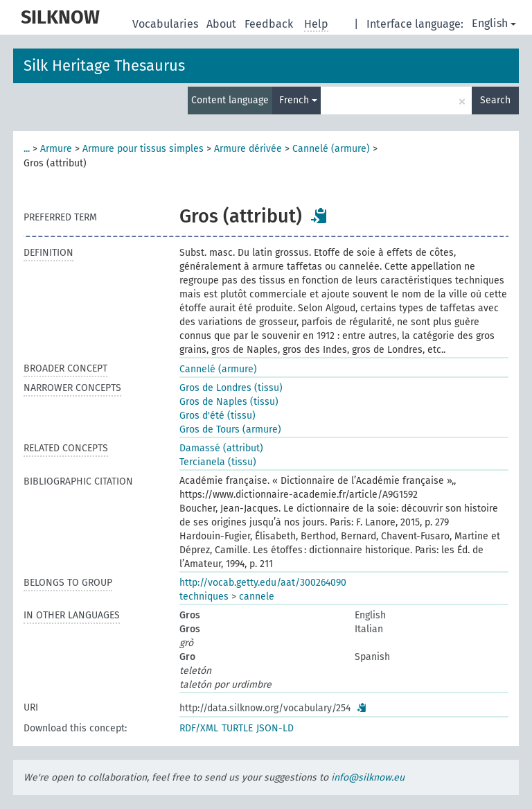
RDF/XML (199, 728)
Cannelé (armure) (331, 149)
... (27, 149)
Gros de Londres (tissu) (231, 388)
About (223, 24)
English (494, 23)
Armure (56, 149)
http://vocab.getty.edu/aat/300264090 (263, 583)
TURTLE (237, 728)
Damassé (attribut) (221, 448)
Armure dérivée (248, 149)
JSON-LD (275, 728)
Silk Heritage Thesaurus (104, 66)
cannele (257, 597)
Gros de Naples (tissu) (229, 402)
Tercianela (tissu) (218, 462)
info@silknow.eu (368, 777)
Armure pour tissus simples (143, 149)
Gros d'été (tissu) (218, 416)
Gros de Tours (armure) (230, 429)
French (298, 100)
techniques (204, 597)
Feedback (270, 24)
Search (495, 100)
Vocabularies (167, 24)
